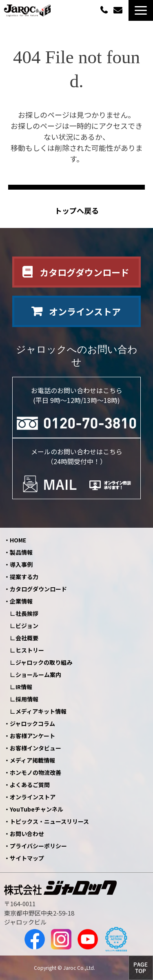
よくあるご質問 (30, 785)
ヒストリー (30, 650)
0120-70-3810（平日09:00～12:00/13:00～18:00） (105, 10)
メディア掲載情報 (32, 760)
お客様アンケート (32, 736)
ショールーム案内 (38, 675)
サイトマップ (27, 858)
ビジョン (27, 626)
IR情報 (24, 687)
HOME (18, 540)
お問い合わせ (119, 10)
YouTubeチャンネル (37, 809)
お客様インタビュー (35, 748)
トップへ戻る (77, 211)
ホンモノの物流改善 (35, 772)
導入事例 (21, 564)
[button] (141, 10)
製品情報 (21, 552)
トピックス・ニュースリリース (49, 821)
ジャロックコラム (32, 723)
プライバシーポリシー (38, 846)
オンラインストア (85, 311)
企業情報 (21, 601)
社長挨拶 (27, 613)
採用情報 (27, 699)
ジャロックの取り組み (44, 662)
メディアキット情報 (41, 711)
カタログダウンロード (84, 272)
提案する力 (24, 577)
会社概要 (27, 638)
